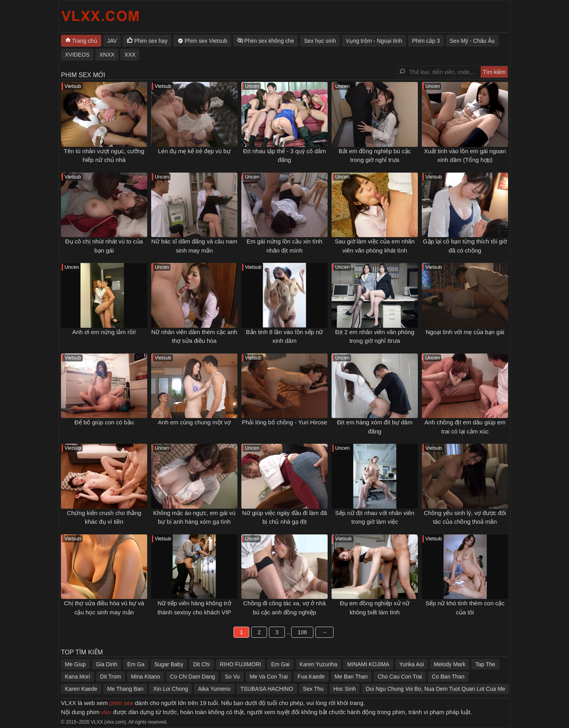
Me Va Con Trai (269, 677)
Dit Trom (111, 677)
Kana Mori (78, 677)
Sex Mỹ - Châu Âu (472, 41)
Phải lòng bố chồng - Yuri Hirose (284, 422)
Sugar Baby (169, 664)
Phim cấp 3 (426, 41)
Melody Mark (450, 664)
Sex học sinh (320, 41)
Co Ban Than (448, 677)
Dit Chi (201, 664)
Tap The (485, 664)
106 (302, 632)
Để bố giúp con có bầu (104, 422)
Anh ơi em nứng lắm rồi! (104, 332)
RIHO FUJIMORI (240, 664)
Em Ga (136, 664)
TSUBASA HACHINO (267, 689)
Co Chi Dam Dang (193, 677)
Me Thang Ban (125, 689)
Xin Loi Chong (171, 689)
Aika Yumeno (214, 689)
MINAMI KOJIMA (368, 664)
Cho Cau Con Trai (400, 677)
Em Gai (280, 664)
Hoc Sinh (344, 689)
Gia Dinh (106, 664)
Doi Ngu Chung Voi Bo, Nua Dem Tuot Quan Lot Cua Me (435, 689)
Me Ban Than (351, 677)
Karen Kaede (81, 689)
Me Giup (75, 664)
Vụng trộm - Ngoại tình (374, 41)
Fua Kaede (311, 677)
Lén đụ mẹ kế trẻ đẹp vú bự (194, 151)
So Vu (232, 677)
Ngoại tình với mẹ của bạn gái (465, 332)
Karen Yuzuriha (318, 664)
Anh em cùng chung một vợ (194, 422)
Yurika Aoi (412, 664)
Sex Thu (313, 689)
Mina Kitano (146, 677)
